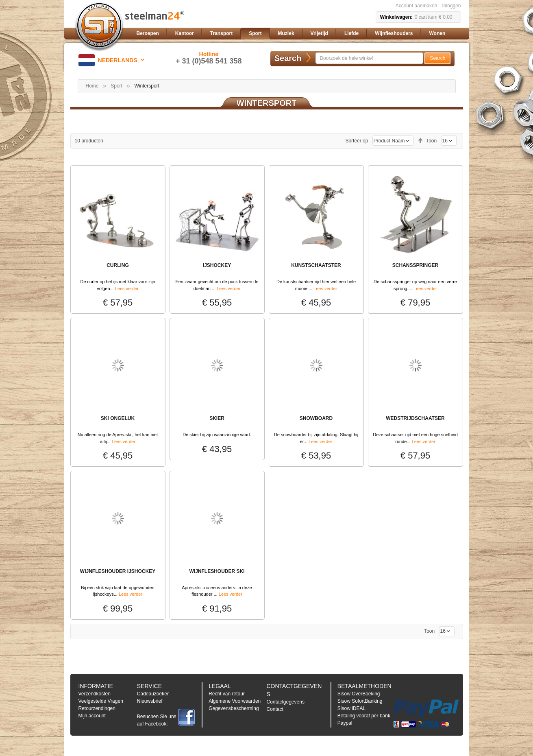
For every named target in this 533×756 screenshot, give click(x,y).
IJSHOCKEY (217, 265)
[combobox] (369, 58)
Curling (118, 265)
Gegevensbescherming (234, 708)
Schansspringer (415, 265)
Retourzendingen (97, 708)
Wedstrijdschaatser (415, 418)
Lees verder (127, 288)
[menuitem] (148, 34)
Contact (275, 709)
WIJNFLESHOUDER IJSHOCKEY (118, 571)
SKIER (217, 418)
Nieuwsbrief (150, 701)
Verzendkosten (95, 694)
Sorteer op (357, 141)
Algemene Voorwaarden (235, 701)
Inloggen (451, 6)
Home (92, 86)
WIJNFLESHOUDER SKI (217, 571)
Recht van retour (227, 694)
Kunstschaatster (316, 265)
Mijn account (92, 716)
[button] (113, 60)
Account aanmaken (417, 6)
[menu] (297, 34)
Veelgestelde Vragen (101, 701)
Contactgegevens (285, 702)
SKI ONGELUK (118, 418)
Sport (116, 86)
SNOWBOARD (316, 418)
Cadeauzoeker (153, 694)
